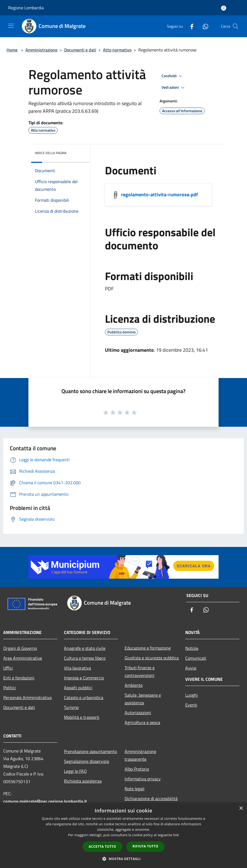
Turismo (71, 707)
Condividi (173, 76)
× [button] (241, 808)
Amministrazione (41, 50)
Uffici (8, 668)
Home (12, 50)
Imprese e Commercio (84, 678)
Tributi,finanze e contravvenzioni (140, 671)
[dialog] (123, 835)
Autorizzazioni (138, 713)
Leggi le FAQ (75, 771)
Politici (10, 688)
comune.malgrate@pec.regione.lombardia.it (45, 801)
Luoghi (192, 695)
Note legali (135, 789)
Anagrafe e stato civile (85, 648)
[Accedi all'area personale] (224, 8)
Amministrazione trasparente (140, 755)
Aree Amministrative (23, 658)
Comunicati (196, 658)
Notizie (192, 648)
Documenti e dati (80, 50)
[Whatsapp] (203, 26)
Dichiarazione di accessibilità (151, 798)
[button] (123, 859)
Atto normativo (117, 50)
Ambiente (134, 685)
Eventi (191, 705)
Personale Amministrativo (27, 697)
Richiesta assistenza (83, 781)
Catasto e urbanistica (84, 697)
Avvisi (191, 668)
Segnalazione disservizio (86, 761)
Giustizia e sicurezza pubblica (152, 658)
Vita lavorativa (77, 668)
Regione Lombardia (26, 8)
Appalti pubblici (78, 688)
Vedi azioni (174, 88)
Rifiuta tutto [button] (145, 846)
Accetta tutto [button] (102, 847)
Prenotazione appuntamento (90, 751)
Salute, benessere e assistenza (143, 699)
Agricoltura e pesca (142, 722)
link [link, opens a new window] (176, 835)
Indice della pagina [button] (51, 153)
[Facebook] (190, 26)
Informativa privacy (143, 779)
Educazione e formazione (148, 648)
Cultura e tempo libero (85, 658)
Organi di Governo (20, 648)
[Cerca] (236, 26)
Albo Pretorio (137, 769)
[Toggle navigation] (11, 26)
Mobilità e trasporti (82, 717)
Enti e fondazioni (19, 678)
